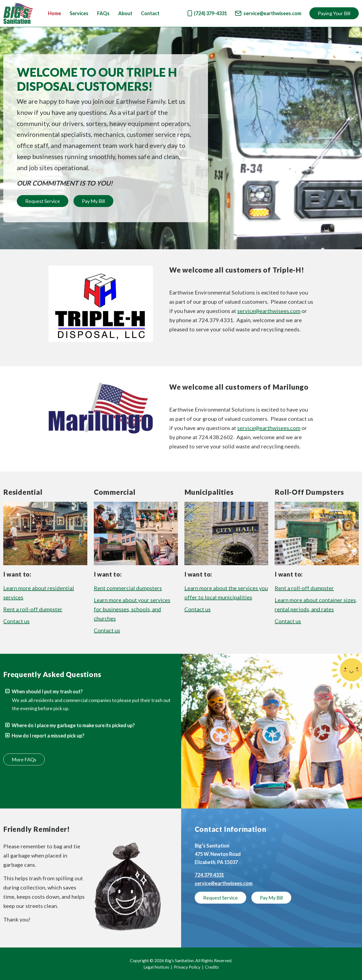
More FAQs (24, 759)
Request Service (43, 201)
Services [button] (79, 13)
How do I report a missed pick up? (45, 736)
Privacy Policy (187, 967)
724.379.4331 (209, 875)
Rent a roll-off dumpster (33, 609)
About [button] (125, 13)
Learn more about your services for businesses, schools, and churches (132, 609)
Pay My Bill (93, 201)
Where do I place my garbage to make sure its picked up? (70, 725)
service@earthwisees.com (268, 13)
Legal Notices (156, 967)
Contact (150, 13)
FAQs (103, 13)
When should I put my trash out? (44, 691)
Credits (212, 967)
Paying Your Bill (334, 13)
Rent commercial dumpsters (128, 588)
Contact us (16, 621)
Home (55, 13)
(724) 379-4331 (207, 13)
